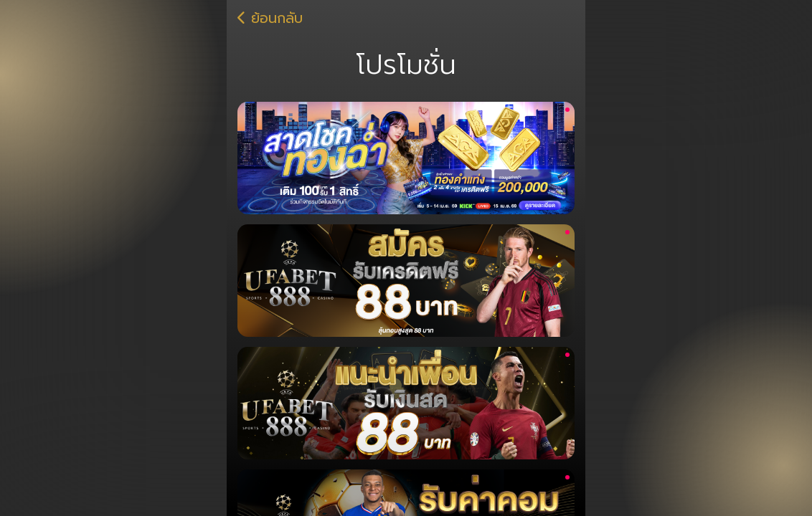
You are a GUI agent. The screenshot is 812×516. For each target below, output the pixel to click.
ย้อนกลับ (274, 19)
